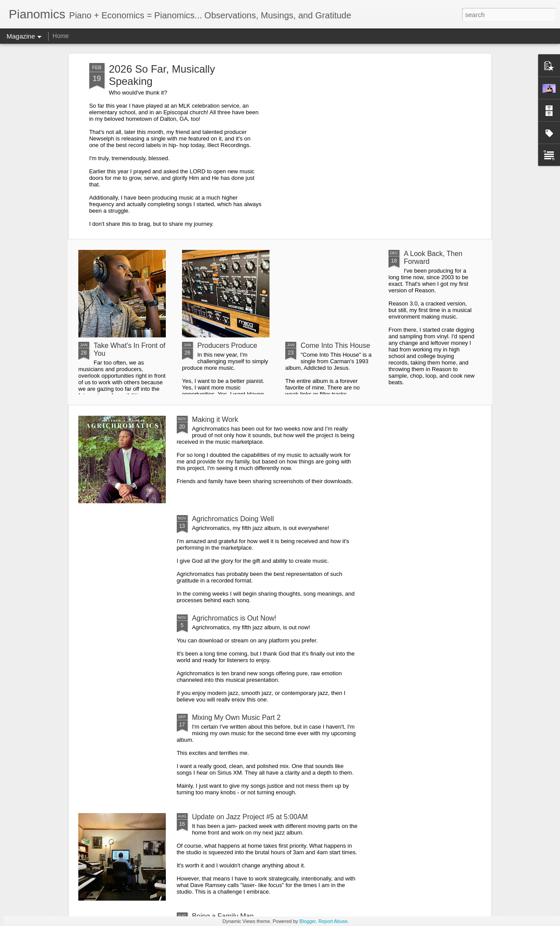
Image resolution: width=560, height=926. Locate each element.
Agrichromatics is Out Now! (234, 618)
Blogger (307, 921)
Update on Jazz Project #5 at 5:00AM (250, 817)
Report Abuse (333, 921)
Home (61, 36)
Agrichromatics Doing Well (233, 519)
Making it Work (215, 419)
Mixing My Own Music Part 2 (236, 717)
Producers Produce (227, 345)
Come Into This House (335, 345)
